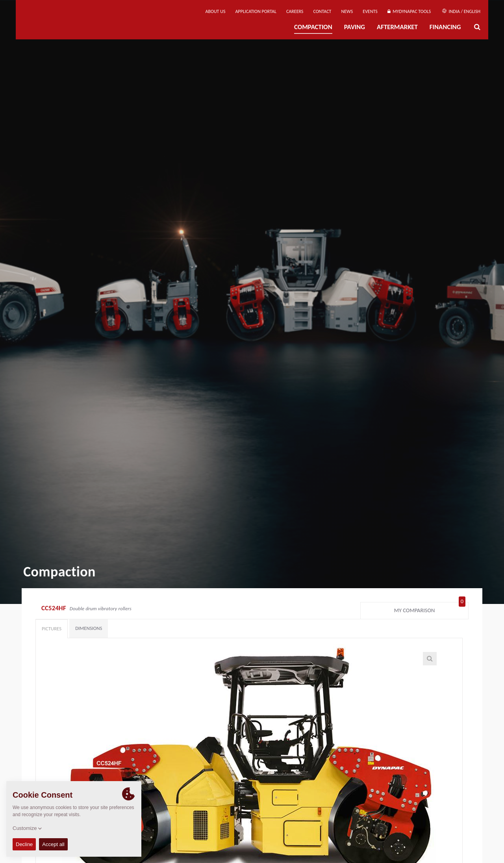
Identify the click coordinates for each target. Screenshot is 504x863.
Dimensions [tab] (89, 628)
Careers (295, 11)
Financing (445, 27)
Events (370, 11)
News (347, 11)
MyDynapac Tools (409, 11)
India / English (461, 11)
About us (216, 11)
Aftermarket (397, 27)
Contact (322, 11)
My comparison (430, 609)
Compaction (313, 27)
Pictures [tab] (52, 629)
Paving (355, 27)
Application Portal (256, 11)
